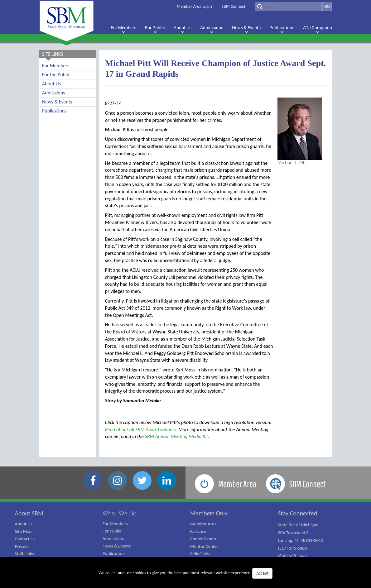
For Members (56, 66)
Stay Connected (297, 513)
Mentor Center (204, 546)
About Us (51, 84)
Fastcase (198, 531)
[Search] (288, 7)
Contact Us (25, 539)
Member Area (203, 524)
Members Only (209, 513)
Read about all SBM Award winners (141, 430)
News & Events (57, 102)
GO (327, 6)
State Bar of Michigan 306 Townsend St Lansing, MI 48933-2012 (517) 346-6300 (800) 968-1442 (301, 540)
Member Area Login (194, 6)
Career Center (203, 539)
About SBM (29, 513)
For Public (112, 531)
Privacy (22, 546)
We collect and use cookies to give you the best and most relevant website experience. (185, 573)
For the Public (56, 75)
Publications (54, 111)
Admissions (53, 93)
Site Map (23, 531)
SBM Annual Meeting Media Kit (177, 436)
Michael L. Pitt (292, 163)
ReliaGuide (200, 554)
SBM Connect (234, 6)
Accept (262, 573)
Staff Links (24, 554)
